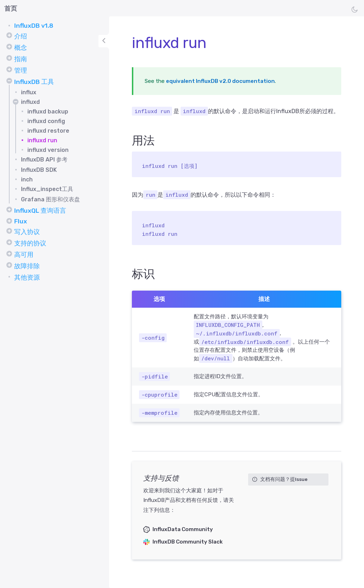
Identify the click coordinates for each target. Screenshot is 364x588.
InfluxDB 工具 (34, 82)
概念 (21, 48)
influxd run (42, 140)
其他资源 (27, 277)
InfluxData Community (183, 529)
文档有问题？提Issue (284, 479)
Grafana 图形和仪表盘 (50, 199)
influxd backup (48, 112)
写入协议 (27, 232)
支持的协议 (30, 243)
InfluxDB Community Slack (188, 542)
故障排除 (27, 266)
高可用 (24, 255)
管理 (21, 70)
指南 (21, 59)
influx (29, 92)
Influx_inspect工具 (47, 189)
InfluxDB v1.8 (34, 26)
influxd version (48, 150)
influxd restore (48, 131)
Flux (21, 221)
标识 (143, 274)
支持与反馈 (161, 478)
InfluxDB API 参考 (44, 160)
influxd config (46, 121)
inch (27, 179)
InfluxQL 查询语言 (40, 211)
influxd (30, 102)
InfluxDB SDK (39, 170)
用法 (143, 141)
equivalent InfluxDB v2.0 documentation (220, 81)
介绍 (21, 36)
